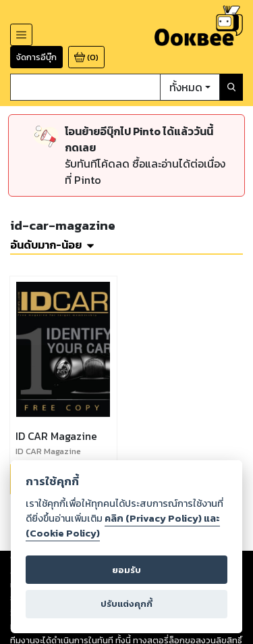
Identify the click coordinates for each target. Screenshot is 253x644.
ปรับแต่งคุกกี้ (126, 604)
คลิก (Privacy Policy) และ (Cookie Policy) (123, 526)
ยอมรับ (126, 570)
